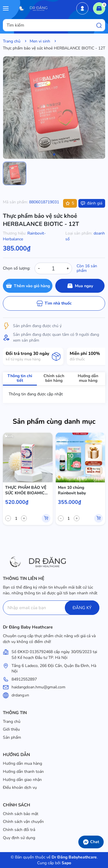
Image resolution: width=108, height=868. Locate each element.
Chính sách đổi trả (19, 830)
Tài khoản (82, 8)
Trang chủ (12, 41)
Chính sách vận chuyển (23, 822)
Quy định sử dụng (19, 838)
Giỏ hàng (100, 7)
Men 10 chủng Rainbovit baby (72, 490)
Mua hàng (46, 518)
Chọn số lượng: (17, 268)
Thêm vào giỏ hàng (32, 286)
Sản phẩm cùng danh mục (54, 421)
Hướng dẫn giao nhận (22, 780)
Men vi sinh (40, 41)
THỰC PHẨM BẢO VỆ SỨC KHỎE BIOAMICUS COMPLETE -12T (28, 490)
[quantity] (16, 518)
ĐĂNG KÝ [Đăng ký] (82, 608)
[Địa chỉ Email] (51, 608)
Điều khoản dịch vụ (20, 787)
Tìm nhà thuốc (58, 303)
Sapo (66, 863)
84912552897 (24, 679)
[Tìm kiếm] (99, 25)
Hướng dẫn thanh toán (23, 772)
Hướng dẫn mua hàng (22, 763)
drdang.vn (20, 695)
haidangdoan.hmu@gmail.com (38, 687)
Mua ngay (84, 286)
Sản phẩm (12, 737)
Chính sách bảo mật (21, 814)
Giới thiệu (11, 729)
